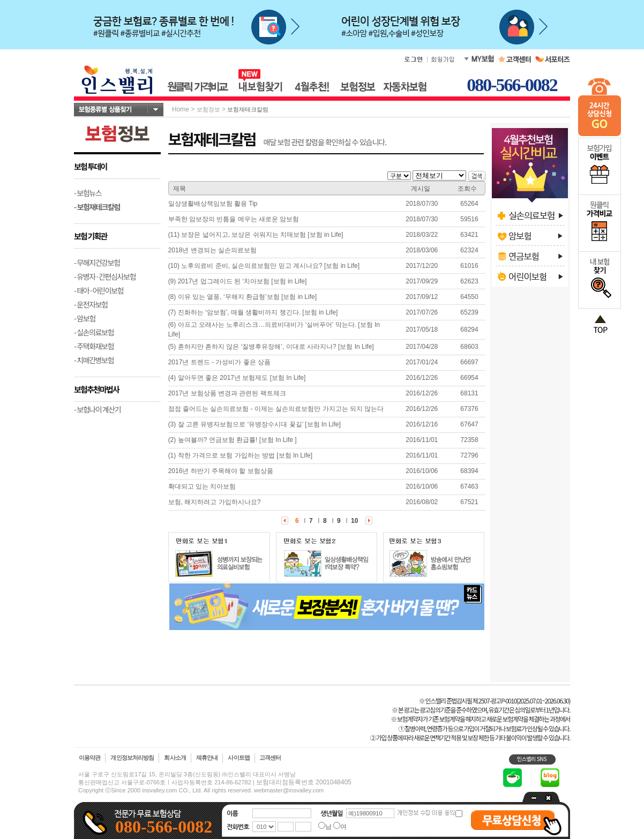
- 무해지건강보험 (97, 263)
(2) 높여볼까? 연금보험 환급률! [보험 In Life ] (233, 440)
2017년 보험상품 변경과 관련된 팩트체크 (227, 393)
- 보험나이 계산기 (97, 409)
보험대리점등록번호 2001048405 (304, 782)
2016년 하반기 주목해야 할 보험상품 (221, 471)
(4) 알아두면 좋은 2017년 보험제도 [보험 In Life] (237, 378)
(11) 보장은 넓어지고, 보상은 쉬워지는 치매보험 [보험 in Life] (256, 235)
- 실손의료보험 (94, 332)
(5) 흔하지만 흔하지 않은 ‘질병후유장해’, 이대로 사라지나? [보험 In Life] (271, 347)
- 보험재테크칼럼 (97, 207)
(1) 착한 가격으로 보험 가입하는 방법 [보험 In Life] (240, 455)
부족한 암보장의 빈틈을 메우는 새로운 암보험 (234, 219)
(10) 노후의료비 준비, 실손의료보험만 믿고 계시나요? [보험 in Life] (264, 266)
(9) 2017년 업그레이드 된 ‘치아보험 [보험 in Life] (238, 281)
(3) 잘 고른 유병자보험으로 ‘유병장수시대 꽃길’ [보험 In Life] (254, 424)
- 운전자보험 (91, 304)
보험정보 (208, 109)
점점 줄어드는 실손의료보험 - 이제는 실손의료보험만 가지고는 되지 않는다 (276, 409)
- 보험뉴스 (88, 193)
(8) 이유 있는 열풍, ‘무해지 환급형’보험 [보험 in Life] (242, 297)
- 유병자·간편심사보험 (105, 276)
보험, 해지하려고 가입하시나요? (215, 502)
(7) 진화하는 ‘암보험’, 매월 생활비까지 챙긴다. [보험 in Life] (253, 312)
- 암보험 (85, 318)
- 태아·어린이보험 (99, 290)
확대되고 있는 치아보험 (202, 486)
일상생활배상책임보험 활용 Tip (213, 204)
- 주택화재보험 (94, 346)
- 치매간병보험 (94, 360)
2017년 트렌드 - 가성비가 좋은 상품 (219, 362)
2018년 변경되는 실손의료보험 (212, 250)
